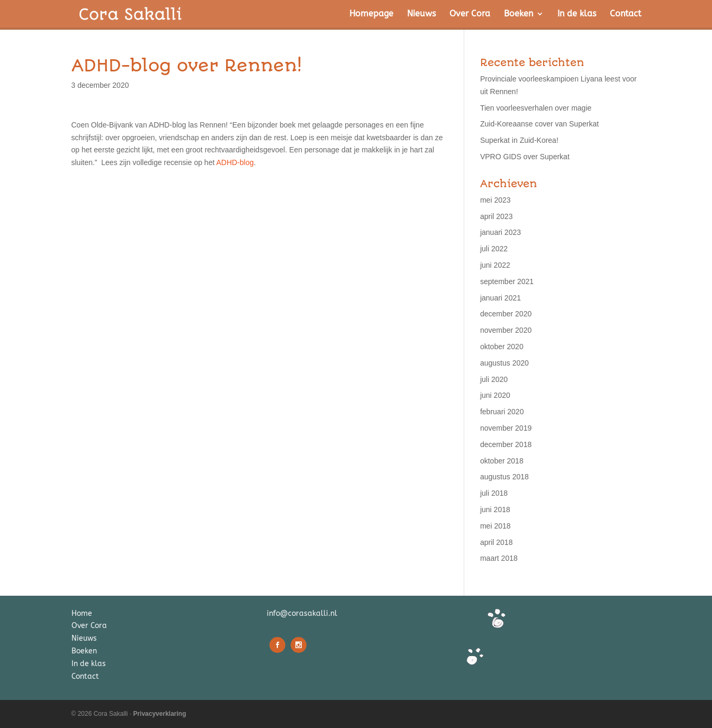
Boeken (519, 14)
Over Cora (470, 14)
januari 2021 (501, 298)
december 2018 (506, 444)
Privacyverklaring (159, 714)
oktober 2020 (502, 347)
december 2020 (506, 314)
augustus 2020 (504, 363)
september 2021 (507, 281)
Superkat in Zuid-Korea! (519, 140)
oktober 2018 (502, 461)
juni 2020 (495, 395)
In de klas (577, 14)
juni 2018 (495, 509)
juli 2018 (494, 493)
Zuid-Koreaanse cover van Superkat (539, 124)
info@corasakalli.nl (302, 613)
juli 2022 (494, 249)
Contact (625, 14)
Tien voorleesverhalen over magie (536, 108)
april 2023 (497, 216)
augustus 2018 (504, 477)
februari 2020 (502, 412)
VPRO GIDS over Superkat (525, 157)
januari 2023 (501, 232)
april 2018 (497, 542)
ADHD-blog (235, 162)
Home (82, 613)
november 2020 (506, 330)
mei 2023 (495, 200)
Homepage (371, 14)
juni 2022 (495, 265)
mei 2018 (495, 526)
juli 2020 (494, 379)
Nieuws (421, 14)
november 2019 (506, 428)
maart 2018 (499, 558)
